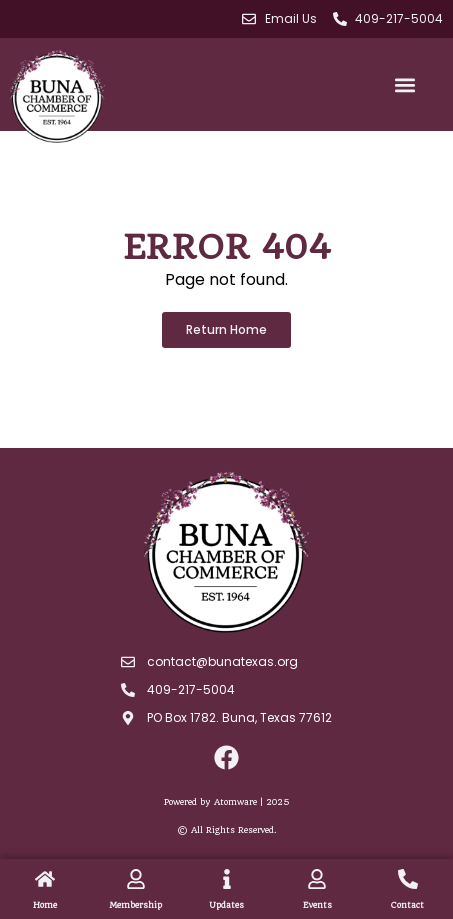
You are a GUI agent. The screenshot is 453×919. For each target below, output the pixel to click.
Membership (135, 905)
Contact (407, 905)
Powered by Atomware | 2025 (227, 802)
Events (317, 905)
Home (45, 905)
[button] (404, 84)
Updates (226, 905)
